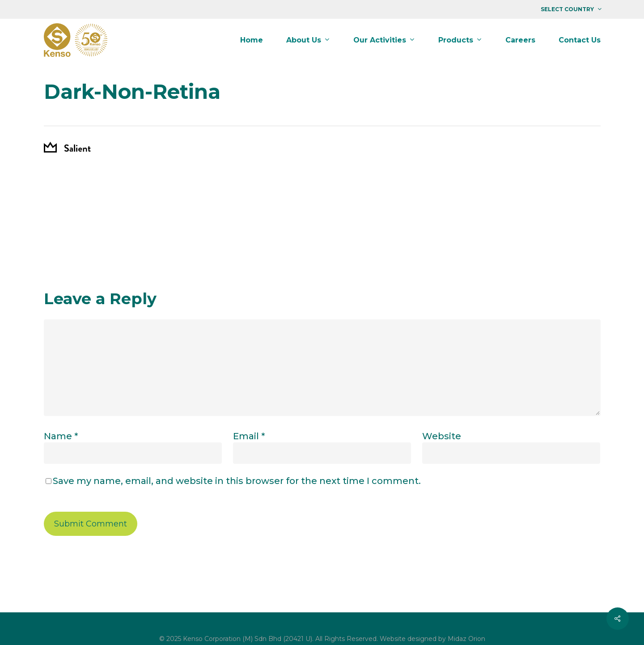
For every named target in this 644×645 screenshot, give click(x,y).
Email (249, 436)
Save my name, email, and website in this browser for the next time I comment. (237, 481)
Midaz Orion (466, 639)
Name (61, 436)
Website (442, 436)
